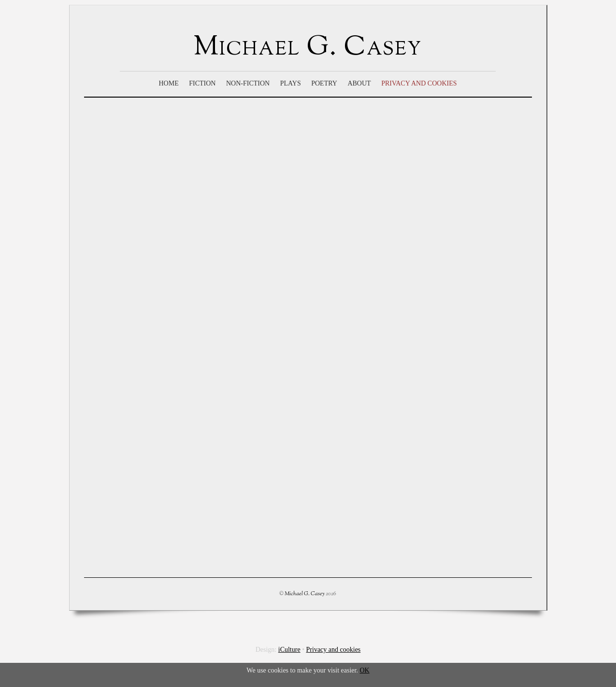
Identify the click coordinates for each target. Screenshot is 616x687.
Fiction (202, 83)
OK (364, 670)
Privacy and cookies (419, 83)
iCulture (289, 650)
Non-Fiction (248, 83)
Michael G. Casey (305, 594)
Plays (291, 83)
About (359, 83)
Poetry (324, 83)
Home (168, 83)
